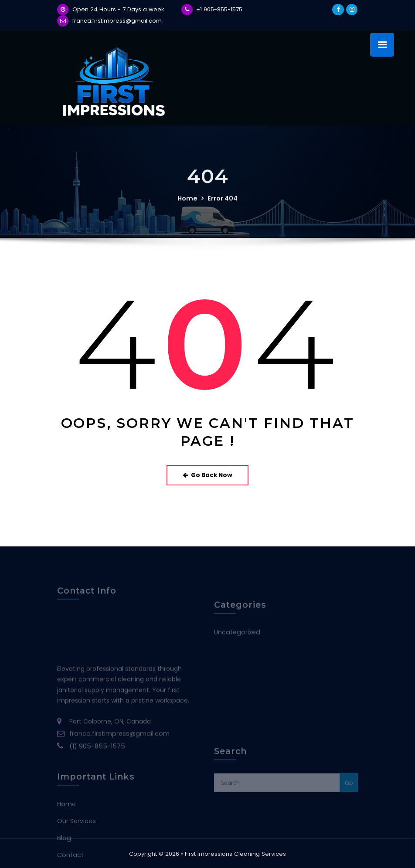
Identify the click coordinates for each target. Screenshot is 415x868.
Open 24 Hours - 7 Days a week (118, 9)
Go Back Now (207, 474)
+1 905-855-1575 (219, 9)
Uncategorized (236, 646)
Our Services (76, 853)
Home (188, 205)
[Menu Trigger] (382, 45)
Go (349, 799)
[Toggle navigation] (345, 47)
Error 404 (222, 205)
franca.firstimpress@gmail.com (117, 21)
